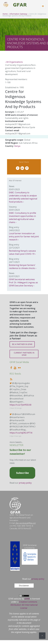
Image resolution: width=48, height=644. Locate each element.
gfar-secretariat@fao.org (26, 523)
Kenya (17, 146)
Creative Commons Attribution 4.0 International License (24, 605)
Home (5, 14)
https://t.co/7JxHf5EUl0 (20, 405)
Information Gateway (18, 14)
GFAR (27, 599)
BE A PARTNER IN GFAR (22, 344)
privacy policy (25, 483)
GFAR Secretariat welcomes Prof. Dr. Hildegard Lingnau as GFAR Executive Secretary (23, 282)
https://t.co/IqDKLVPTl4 (21, 433)
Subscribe (22, 473)
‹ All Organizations (14, 62)
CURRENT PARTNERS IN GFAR (24, 354)
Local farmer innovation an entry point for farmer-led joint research (24, 237)
